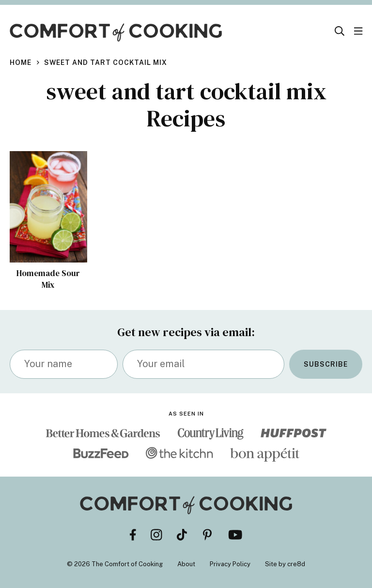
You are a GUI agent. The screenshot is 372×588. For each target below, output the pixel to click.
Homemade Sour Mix (48, 279)
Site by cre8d (285, 564)
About (186, 564)
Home (21, 62)
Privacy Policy (230, 564)
